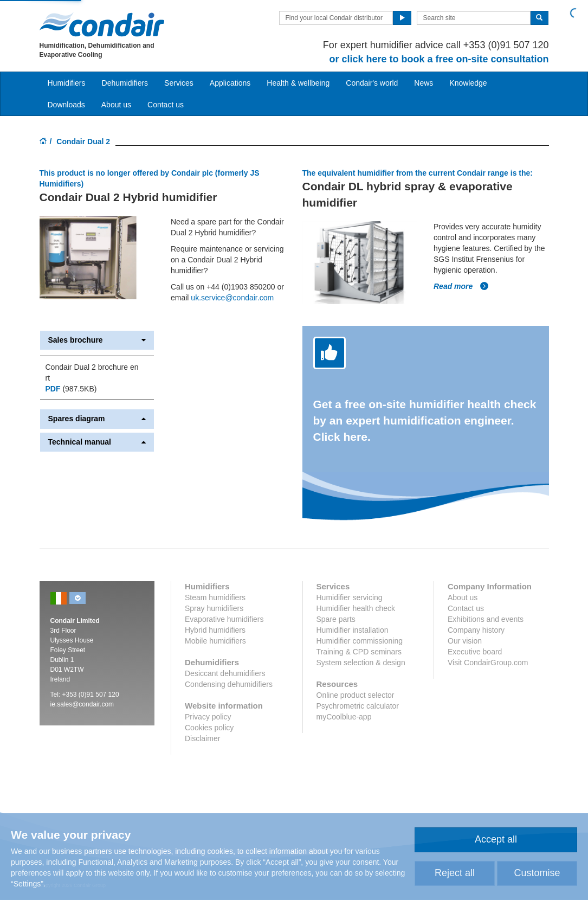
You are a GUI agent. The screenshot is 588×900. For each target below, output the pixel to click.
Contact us (166, 105)
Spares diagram (97, 419)
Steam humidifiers (215, 597)
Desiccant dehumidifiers (225, 673)
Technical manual (97, 442)
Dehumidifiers (125, 83)
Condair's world (372, 83)
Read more (461, 286)
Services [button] (179, 83)
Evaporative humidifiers (224, 619)
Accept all (496, 839)
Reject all (455, 873)
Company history (476, 630)
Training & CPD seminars (359, 652)
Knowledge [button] (468, 83)
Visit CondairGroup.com (488, 663)
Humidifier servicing (350, 597)
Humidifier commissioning (360, 641)
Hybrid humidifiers (215, 630)
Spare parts (336, 619)
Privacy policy (208, 717)
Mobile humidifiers (215, 641)
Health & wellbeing (298, 83)
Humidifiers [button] (67, 83)
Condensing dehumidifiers (229, 684)
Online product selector (356, 695)
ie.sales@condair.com (82, 704)
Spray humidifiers (214, 608)
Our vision (465, 641)
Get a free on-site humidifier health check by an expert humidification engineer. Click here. (425, 420)
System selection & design (361, 663)
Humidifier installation (353, 630)
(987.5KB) (71, 389)
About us (116, 105)
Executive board (475, 652)
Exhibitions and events (486, 619)
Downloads (66, 105)
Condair (102, 24)
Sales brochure (97, 340)
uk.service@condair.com (232, 298)
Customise (537, 873)
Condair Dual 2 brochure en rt (92, 372)
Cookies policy (209, 728)
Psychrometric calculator (358, 706)
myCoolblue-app (344, 717)
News (424, 83)
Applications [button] (230, 83)
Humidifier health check (356, 608)
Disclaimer (202, 738)
